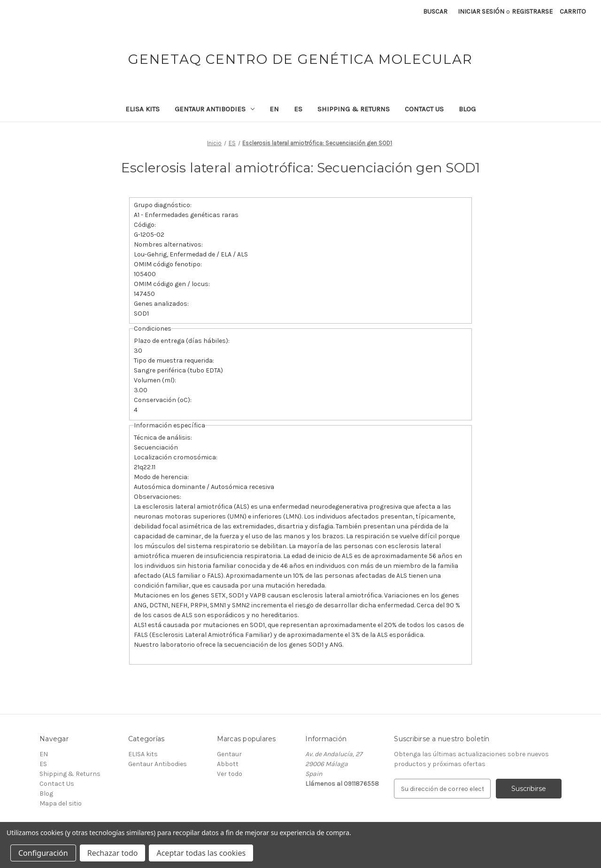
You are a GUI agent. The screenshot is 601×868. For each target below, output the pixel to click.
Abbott (228, 764)
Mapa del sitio (61, 803)
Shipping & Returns (354, 109)
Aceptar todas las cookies (201, 853)
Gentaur (229, 754)
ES (298, 109)
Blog (467, 109)
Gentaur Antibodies (215, 109)
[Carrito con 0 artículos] (573, 12)
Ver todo (230, 774)
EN (274, 109)
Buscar (435, 12)
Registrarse (532, 12)
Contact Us (424, 109)
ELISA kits (143, 109)
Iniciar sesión (481, 12)
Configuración (43, 853)
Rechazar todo (113, 853)
